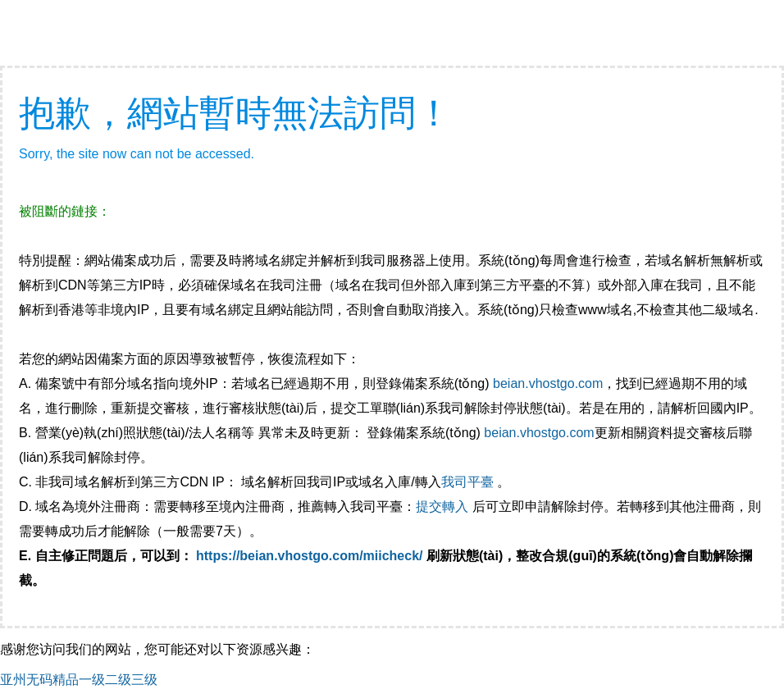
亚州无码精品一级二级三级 (79, 680)
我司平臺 (469, 482)
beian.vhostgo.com (548, 383)
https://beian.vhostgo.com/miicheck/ (310, 556)
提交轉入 (442, 506)
